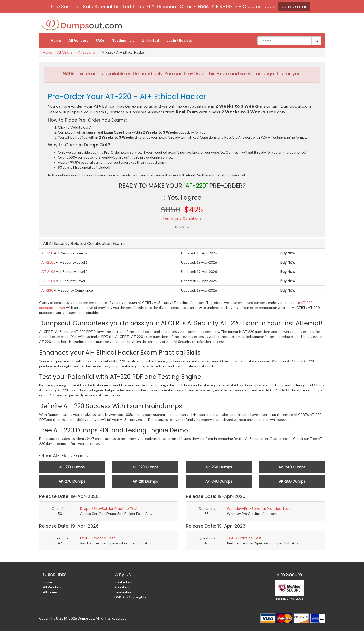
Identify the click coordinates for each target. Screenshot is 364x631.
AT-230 (47, 290)
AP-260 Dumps (219, 467)
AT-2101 (48, 262)
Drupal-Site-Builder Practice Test (109, 509)
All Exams (50, 592)
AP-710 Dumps (72, 467)
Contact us (123, 582)
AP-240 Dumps (292, 467)
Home (56, 41)
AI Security (87, 52)
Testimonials (123, 41)
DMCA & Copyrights (130, 597)
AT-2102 (48, 272)
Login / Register (180, 41)
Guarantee (123, 592)
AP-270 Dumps (72, 481)
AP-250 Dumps (292, 481)
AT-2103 (48, 281)
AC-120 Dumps (145, 467)
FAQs (100, 41)
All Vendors (78, 41)
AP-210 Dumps (145, 481)
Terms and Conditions (182, 218)
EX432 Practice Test (244, 538)
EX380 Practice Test (97, 538)
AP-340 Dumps (219, 481)
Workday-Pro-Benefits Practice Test (259, 509)
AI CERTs (65, 52)
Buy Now (288, 253)
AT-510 (47, 253)
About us (122, 587)
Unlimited (150, 41)
